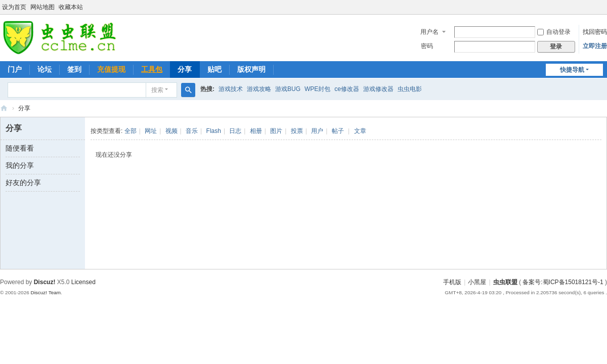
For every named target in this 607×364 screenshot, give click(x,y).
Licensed (83, 282)
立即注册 (595, 46)
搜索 (157, 90)
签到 (74, 69)
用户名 (429, 32)
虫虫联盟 (4, 108)
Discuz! (45, 282)
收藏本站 (71, 7)
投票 (297, 131)
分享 (185, 69)
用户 (317, 131)
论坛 (45, 69)
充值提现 (111, 69)
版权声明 (251, 69)
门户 (15, 69)
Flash (214, 131)
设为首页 (14, 7)
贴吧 (214, 69)
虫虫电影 (410, 89)
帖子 (338, 131)
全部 (131, 131)
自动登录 (554, 32)
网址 (151, 131)
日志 (235, 131)
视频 (171, 131)
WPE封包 (317, 89)
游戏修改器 (378, 89)
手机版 (452, 282)
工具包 (152, 69)
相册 (256, 131)
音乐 (192, 131)
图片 (276, 131)
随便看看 (20, 148)
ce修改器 (347, 89)
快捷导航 (572, 70)
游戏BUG (288, 89)
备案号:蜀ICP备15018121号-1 (563, 282)
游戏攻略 (259, 89)
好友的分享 (23, 183)
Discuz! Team (46, 292)
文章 (360, 131)
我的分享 (20, 165)
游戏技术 (231, 89)
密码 (427, 46)
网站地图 (42, 7)
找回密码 (595, 32)
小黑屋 (477, 282)
